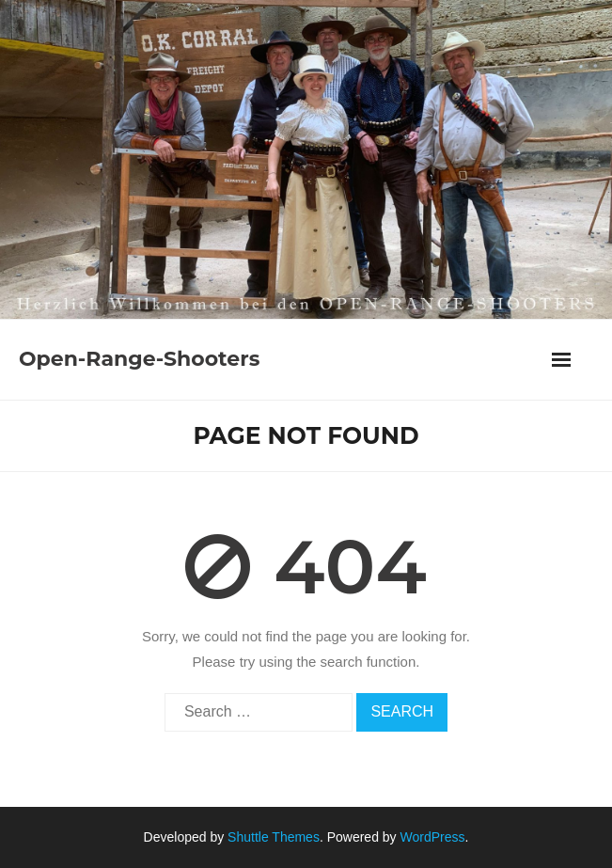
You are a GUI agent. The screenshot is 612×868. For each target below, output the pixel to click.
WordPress (433, 837)
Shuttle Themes (274, 837)
